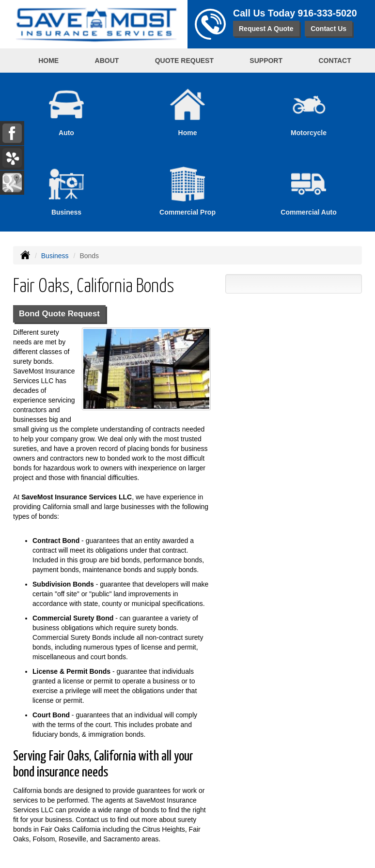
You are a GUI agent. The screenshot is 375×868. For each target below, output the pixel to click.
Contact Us (328, 29)
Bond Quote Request (59, 314)
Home (48, 61)
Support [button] (266, 61)
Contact (335, 61)
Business (55, 256)
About (107, 61)
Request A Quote (266, 29)
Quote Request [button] (184, 61)
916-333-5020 (328, 13)
